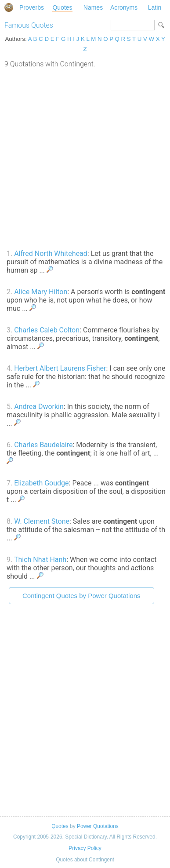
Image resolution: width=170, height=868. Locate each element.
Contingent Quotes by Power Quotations (81, 596)
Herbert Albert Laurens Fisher (60, 368)
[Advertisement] (85, 158)
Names (93, 7)
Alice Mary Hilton (41, 292)
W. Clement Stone (42, 521)
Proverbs (32, 7)
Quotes (62, 7)
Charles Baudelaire (43, 445)
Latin (155, 7)
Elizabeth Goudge (41, 483)
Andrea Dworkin (39, 407)
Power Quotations (98, 826)
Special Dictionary (9, 7)
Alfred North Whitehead (51, 253)
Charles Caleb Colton (47, 330)
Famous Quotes (29, 25)
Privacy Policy (85, 848)
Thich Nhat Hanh (40, 560)
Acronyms (124, 7)
